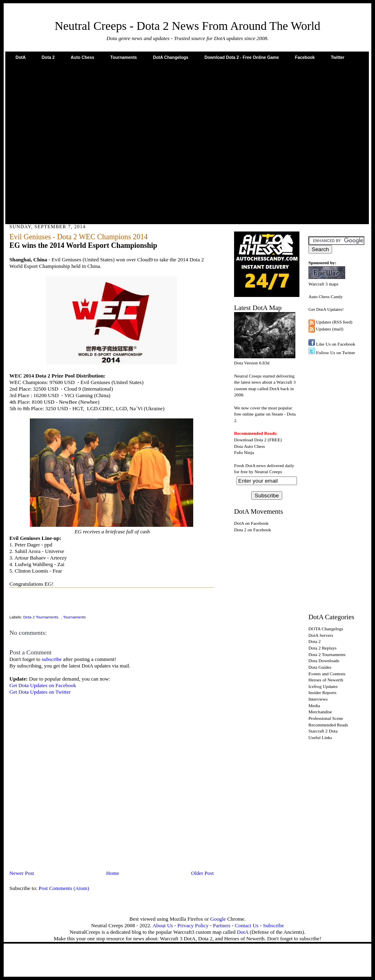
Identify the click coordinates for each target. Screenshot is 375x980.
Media (314, 706)
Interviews (318, 699)
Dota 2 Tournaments (41, 617)
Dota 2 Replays (323, 648)
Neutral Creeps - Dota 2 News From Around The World (188, 26)
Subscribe (273, 925)
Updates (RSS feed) (334, 322)
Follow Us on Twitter (336, 353)
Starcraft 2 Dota (323, 731)
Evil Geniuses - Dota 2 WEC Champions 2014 (79, 237)
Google (218, 919)
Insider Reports (323, 692)
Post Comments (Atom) (64, 888)
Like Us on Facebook (336, 344)
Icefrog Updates (323, 686)
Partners (222, 925)
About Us (163, 925)
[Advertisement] (77, 142)
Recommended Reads (328, 725)
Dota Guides (320, 667)
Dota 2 (48, 57)
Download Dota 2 (250, 440)
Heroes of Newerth (326, 680)
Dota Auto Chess (250, 446)
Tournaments (124, 57)
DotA (21, 57)
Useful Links (320, 737)
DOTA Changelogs (326, 629)
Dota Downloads (324, 661)
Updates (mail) (330, 329)
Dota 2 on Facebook (252, 530)
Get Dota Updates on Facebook (43, 685)
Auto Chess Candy (326, 297)
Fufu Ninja (244, 452)
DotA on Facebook (251, 523)
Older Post (202, 873)
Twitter (338, 57)
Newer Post (22, 873)
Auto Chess (83, 57)
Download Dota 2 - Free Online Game (241, 57)
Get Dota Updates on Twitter (40, 692)
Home (113, 873)
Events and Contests (327, 674)
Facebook (305, 57)
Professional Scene (326, 718)
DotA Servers (321, 635)
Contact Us (247, 925)
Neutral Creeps (268, 472)
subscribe (52, 659)
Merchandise (320, 712)
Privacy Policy (193, 925)
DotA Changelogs (171, 57)
